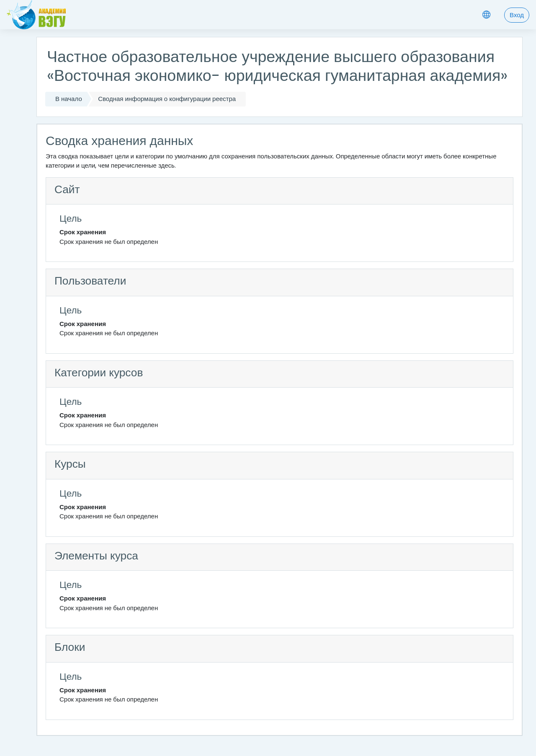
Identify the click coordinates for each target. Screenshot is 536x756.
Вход (517, 15)
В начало (69, 99)
